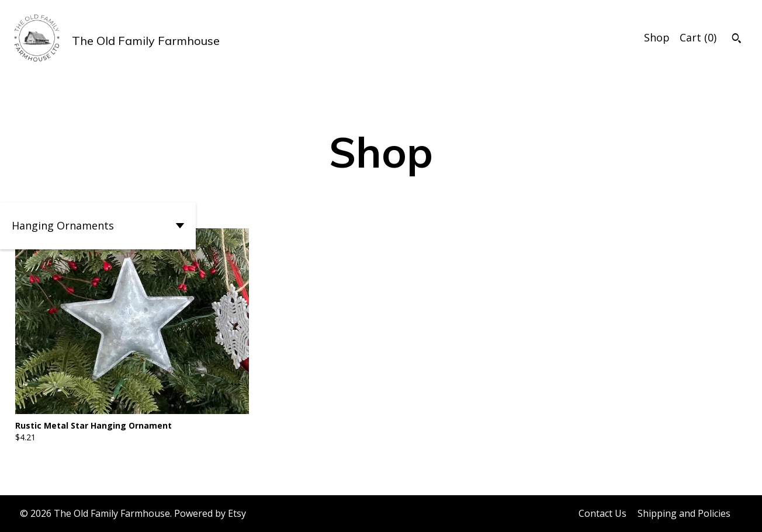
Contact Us (602, 513)
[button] (98, 226)
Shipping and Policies (684, 513)
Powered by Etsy (210, 513)
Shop (657, 37)
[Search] (737, 40)
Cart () (698, 37)
